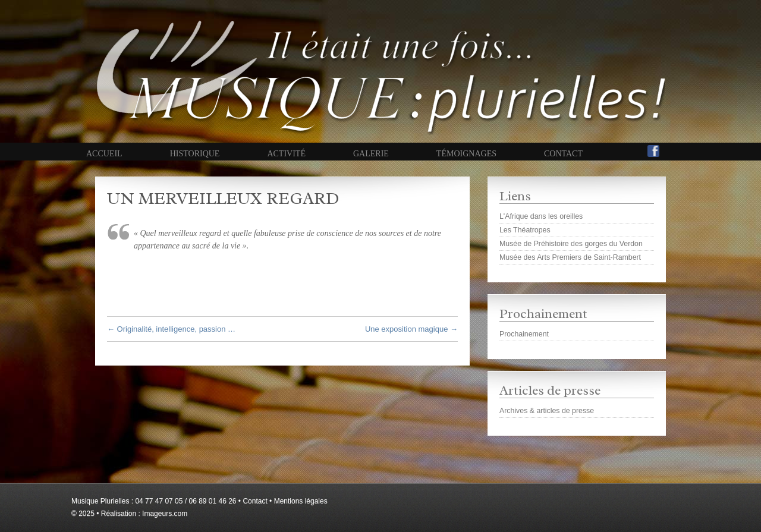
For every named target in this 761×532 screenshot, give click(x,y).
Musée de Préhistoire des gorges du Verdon (571, 244)
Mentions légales (301, 501)
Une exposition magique (411, 329)
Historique (195, 154)
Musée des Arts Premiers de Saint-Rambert (570, 257)
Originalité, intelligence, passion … (171, 329)
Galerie (371, 154)
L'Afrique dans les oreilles (541, 216)
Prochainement (524, 334)
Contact (563, 154)
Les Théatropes (525, 230)
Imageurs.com (165, 514)
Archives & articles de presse (547, 411)
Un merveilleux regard (223, 198)
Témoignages (466, 154)
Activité (286, 154)
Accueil (104, 154)
